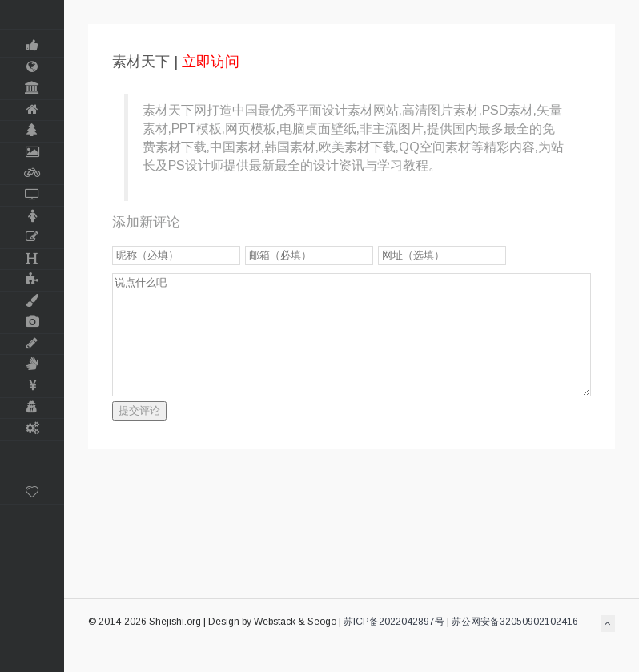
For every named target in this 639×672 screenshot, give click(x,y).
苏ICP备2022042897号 (394, 622)
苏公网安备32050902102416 (515, 622)
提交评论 (139, 410)
